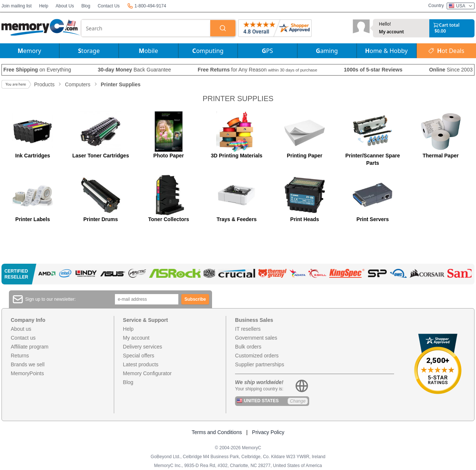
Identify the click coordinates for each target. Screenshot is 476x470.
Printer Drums (101, 219)
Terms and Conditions (217, 432)
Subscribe (195, 299)
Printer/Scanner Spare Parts (373, 159)
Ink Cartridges (33, 156)
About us (21, 329)
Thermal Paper (441, 156)
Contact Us (108, 6)
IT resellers (248, 329)
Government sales (256, 338)
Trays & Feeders (237, 219)
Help (44, 6)
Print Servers (373, 219)
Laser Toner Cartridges (101, 156)
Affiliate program (30, 347)
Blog (86, 6)
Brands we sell (28, 364)
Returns (20, 356)
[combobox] (146, 28)
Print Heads (305, 219)
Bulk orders (248, 347)
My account (391, 32)
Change (298, 401)
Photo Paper (169, 156)
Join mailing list (16, 6)
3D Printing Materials (237, 156)
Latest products (141, 364)
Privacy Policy (268, 432)
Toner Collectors (169, 219)
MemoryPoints (27, 373)
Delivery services (143, 347)
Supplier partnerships (260, 364)
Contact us (23, 338)
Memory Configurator (148, 373)
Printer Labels (32, 219)
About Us (65, 6)
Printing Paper (305, 156)
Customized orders (257, 356)
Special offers (139, 356)
